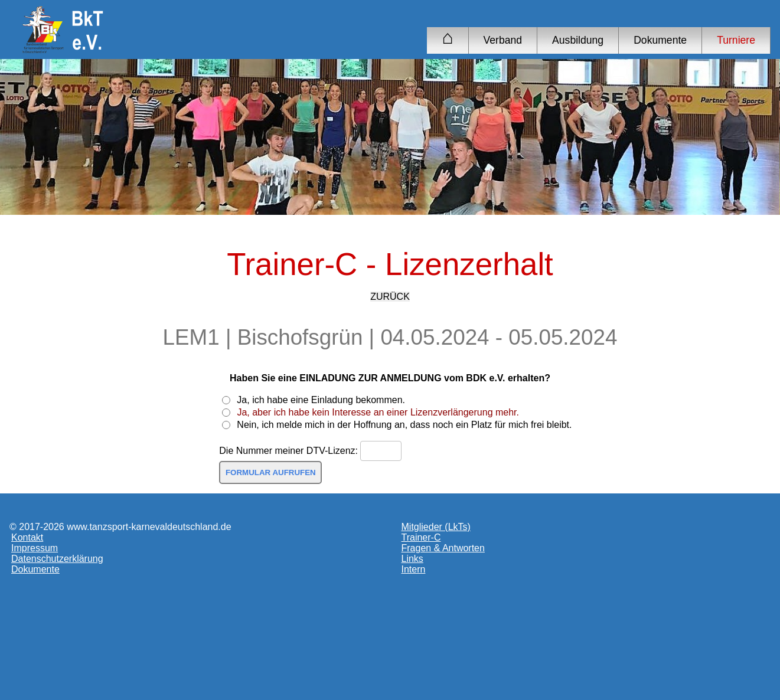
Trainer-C (421, 537)
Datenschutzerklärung (57, 559)
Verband (503, 40)
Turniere (736, 40)
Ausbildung (578, 40)
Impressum (35, 548)
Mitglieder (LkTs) (436, 527)
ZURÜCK (390, 297)
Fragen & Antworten (443, 548)
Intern (414, 569)
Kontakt (27, 537)
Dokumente (660, 40)
